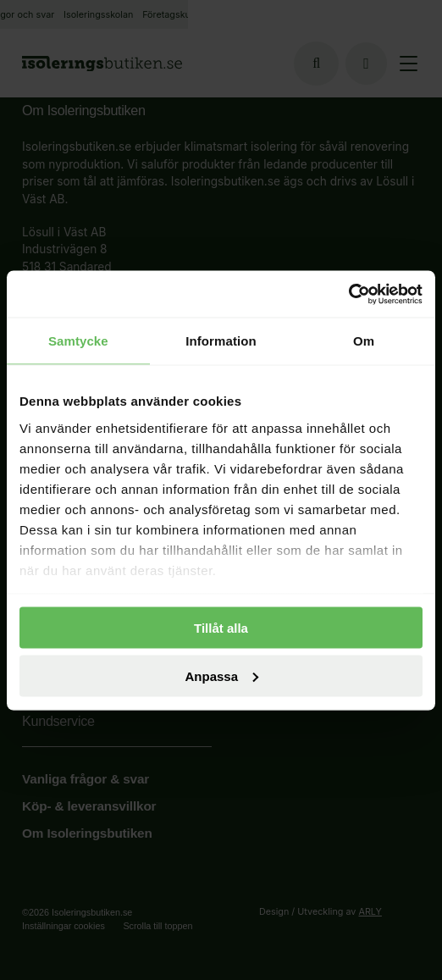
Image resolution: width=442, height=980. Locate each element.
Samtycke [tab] (78, 341)
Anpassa (221, 675)
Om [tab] (364, 341)
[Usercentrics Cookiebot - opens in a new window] (348, 294)
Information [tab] (221, 341)
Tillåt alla (221, 628)
